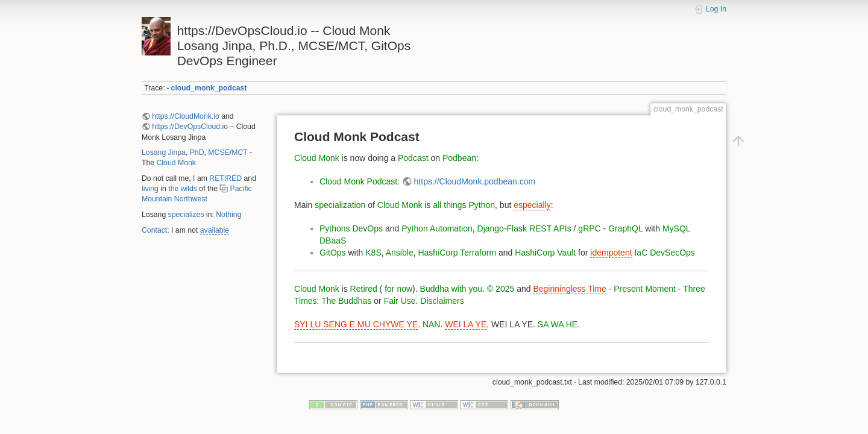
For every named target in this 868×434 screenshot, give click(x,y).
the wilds (183, 189)
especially (532, 205)
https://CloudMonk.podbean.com (475, 181)
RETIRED (225, 178)
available (215, 230)
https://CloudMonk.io (186, 116)
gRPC (589, 228)
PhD (197, 153)
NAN (432, 324)
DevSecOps (672, 253)
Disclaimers (442, 301)
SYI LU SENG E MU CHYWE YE (356, 324)
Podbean (459, 158)
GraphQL (625, 228)
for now (397, 289)
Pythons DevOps (351, 228)
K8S (373, 253)
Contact (154, 230)
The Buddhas (346, 301)
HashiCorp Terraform (457, 253)
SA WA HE (558, 324)
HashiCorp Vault (545, 253)
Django (491, 228)
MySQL (676, 228)
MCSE (219, 153)
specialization (340, 205)
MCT (239, 153)
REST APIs (550, 228)
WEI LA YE (466, 324)
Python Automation (437, 228)
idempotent (611, 253)
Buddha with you (451, 289)
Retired (364, 289)
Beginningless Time (569, 289)
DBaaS (333, 241)
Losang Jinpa (164, 153)
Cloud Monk (176, 163)
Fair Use (400, 301)
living (150, 189)
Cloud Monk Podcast (358, 181)
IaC (641, 253)
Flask (517, 228)
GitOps (333, 253)
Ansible (400, 253)
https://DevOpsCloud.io (190, 127)
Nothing (228, 215)
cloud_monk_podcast (209, 88)
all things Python (464, 205)
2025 (505, 289)
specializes (186, 215)
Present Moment (645, 289)
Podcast (413, 158)
